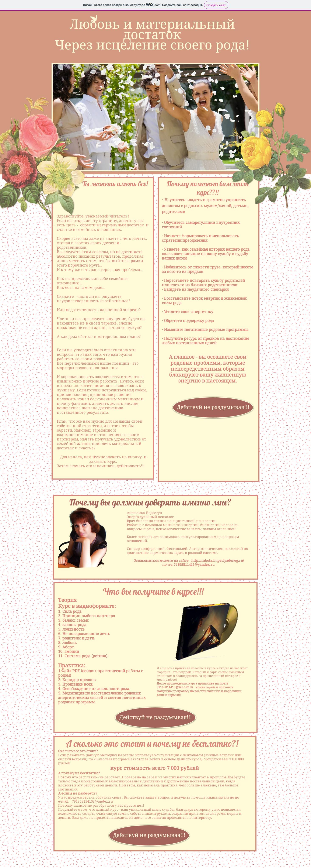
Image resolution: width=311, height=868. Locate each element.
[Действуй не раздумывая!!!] (213, 407)
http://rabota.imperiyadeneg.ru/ (218, 561)
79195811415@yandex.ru (194, 565)
